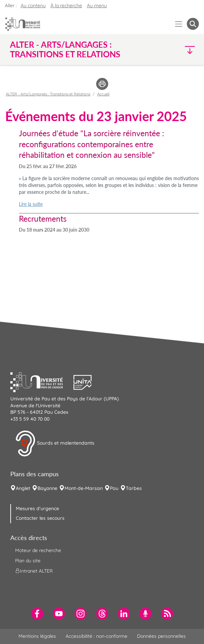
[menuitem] (37, 614)
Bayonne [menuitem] (47, 488)
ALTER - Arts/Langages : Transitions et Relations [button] (65, 49)
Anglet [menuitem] (23, 488)
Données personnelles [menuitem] (161, 636)
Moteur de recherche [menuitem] (38, 550)
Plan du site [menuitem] (28, 561)
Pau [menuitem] (114, 488)
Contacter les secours (40, 518)
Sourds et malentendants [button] (55, 444)
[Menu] (179, 24)
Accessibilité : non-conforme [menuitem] (97, 636)
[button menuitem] (193, 24)
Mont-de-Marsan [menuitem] (84, 488)
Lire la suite (31, 204)
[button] (176, 50)
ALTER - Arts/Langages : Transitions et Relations (48, 94)
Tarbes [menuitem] (134, 488)
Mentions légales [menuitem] (37, 636)
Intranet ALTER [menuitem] (34, 571)
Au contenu (33, 5)
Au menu (97, 5)
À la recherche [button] (66, 5)
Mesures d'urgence (37, 508)
